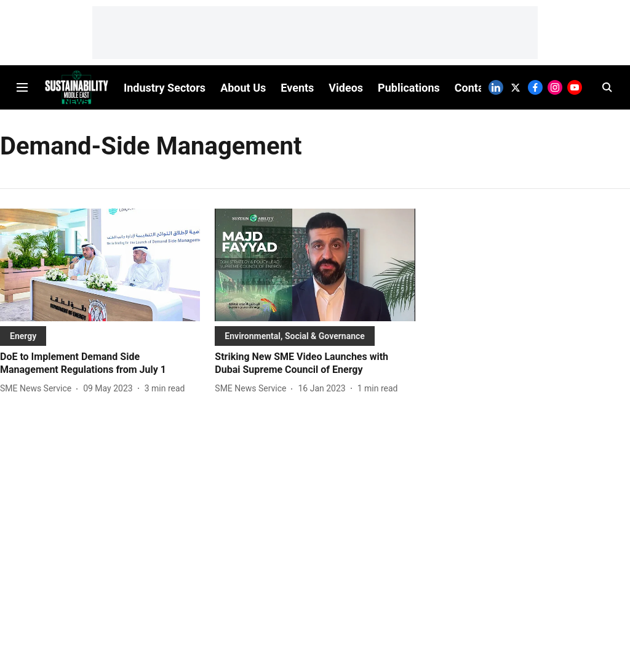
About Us (243, 88)
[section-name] (23, 336)
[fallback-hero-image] (100, 265)
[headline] (100, 364)
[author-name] (38, 389)
